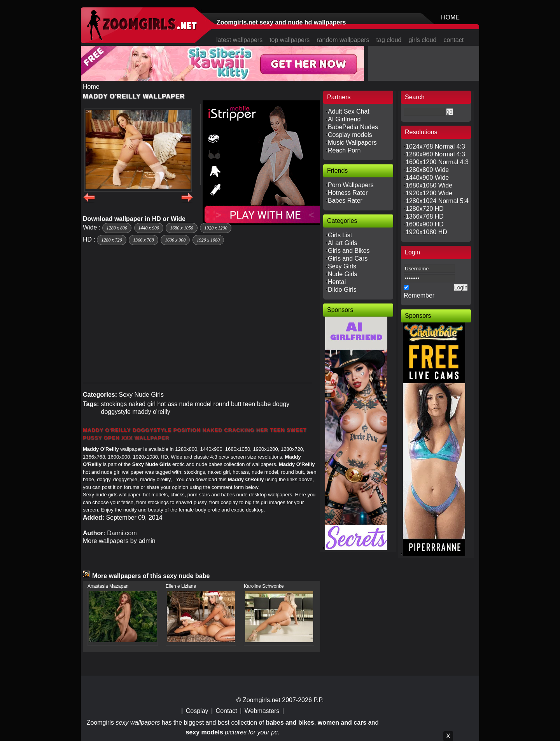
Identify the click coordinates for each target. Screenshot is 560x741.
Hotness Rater (348, 193)
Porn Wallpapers (351, 185)
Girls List (340, 235)
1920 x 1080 (208, 240)
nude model (196, 404)
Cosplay (197, 711)
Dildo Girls (342, 290)
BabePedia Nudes (353, 127)
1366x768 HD (425, 216)
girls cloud (422, 40)
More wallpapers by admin (119, 541)
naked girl (142, 404)
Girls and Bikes (349, 251)
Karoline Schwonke (264, 586)
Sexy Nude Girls (141, 395)
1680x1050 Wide (429, 185)
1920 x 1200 (216, 228)
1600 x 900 (175, 240)
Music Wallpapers (352, 143)
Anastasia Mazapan (108, 586)
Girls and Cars (348, 258)
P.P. (318, 700)
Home (91, 87)
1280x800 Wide (427, 170)
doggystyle (116, 412)
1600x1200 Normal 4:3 (437, 162)
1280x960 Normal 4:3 (435, 154)
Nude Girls (343, 274)
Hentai (337, 282)
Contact (227, 711)
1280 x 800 (117, 228)
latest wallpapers (239, 40)
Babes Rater (345, 201)
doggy (281, 404)
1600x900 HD (425, 224)
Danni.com (122, 533)
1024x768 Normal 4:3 (435, 146)
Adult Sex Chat (349, 111)
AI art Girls (343, 243)
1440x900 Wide (427, 178)
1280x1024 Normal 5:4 (437, 201)
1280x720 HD (425, 209)
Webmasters (262, 711)
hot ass (167, 404)
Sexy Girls (342, 266)
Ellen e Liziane (181, 586)
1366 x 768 (143, 240)
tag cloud (389, 40)
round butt (227, 404)
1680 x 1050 (181, 228)
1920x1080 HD (426, 232)
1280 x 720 (111, 240)
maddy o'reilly (151, 412)
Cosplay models (350, 135)
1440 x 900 (149, 228)
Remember (419, 295)
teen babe (257, 404)
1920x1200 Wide (429, 193)
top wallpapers (290, 40)
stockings (114, 404)
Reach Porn (344, 150)
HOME (450, 17)
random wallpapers (343, 40)
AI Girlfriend (344, 119)
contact (454, 40)
